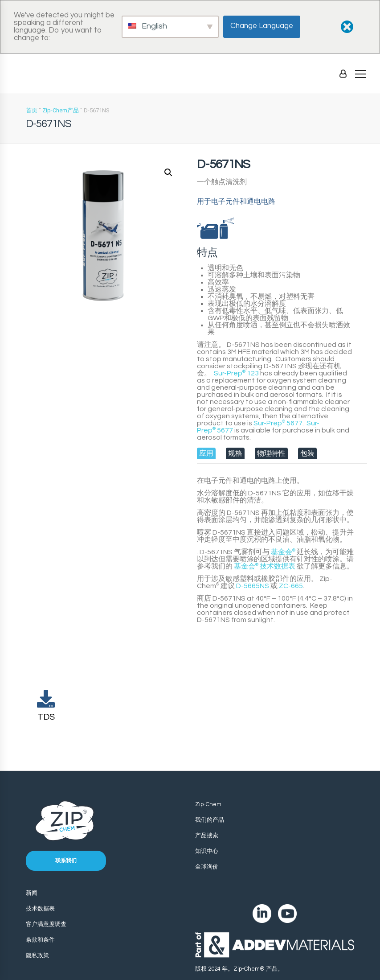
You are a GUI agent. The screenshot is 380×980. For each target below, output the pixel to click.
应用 (206, 453)
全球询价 (207, 867)
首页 (32, 110)
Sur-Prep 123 (236, 373)
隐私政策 (37, 955)
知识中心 (207, 851)
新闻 (32, 893)
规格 (235, 453)
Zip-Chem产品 (61, 110)
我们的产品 (210, 820)
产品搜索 (207, 836)
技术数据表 (265, 566)
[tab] (206, 453)
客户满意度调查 (46, 924)
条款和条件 (40, 940)
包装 (307, 453)
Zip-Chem (208, 804)
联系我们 (66, 861)
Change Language (262, 26)
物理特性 (271, 453)
